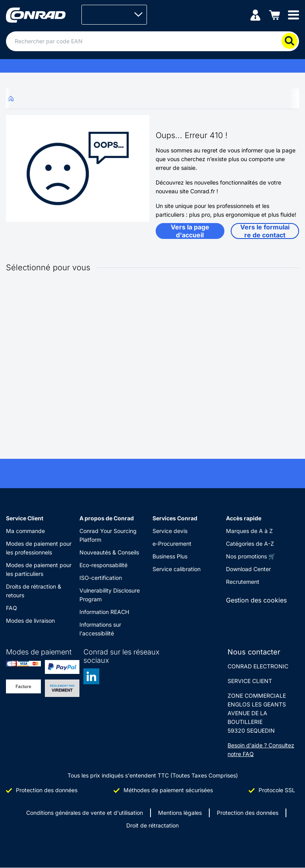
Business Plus (170, 556)
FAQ (12, 608)
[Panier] (274, 14)
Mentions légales (180, 813)
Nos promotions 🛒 (251, 556)
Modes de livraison (30, 621)
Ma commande (25, 531)
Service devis (170, 531)
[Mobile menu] (293, 14)
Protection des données (248, 813)
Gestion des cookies (256, 600)
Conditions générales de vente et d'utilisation (85, 813)
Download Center (248, 569)
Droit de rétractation (152, 825)
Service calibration (177, 569)
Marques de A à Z (249, 531)
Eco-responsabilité (103, 565)
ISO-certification (101, 578)
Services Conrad (175, 518)
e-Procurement (172, 544)
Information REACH (104, 612)
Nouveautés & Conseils (109, 552)
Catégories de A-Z (250, 544)
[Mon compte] (255, 14)
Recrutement (243, 582)
